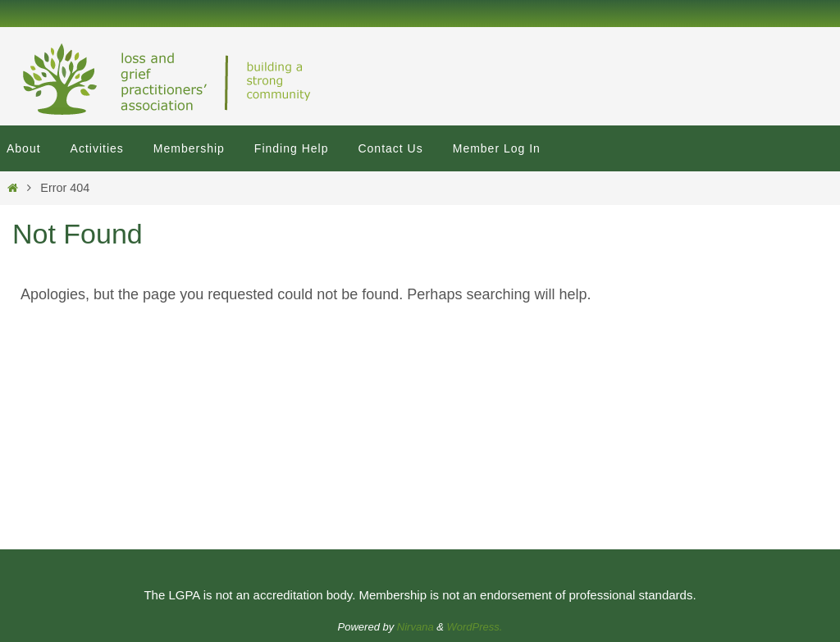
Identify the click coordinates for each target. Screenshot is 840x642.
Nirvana (415, 627)
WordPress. (475, 627)
